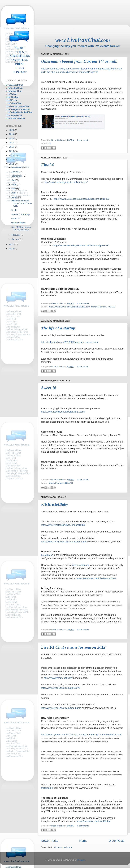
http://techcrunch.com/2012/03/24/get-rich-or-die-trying (70, 342)
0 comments (83, 140)
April (14, 193)
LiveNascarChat (13, 91)
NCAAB (111, 307)
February (16, 235)
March (15, 197)
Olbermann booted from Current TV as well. (79, 61)
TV (50, 144)
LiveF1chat (11, 94)
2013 (12, 160)
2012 (12, 164)
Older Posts (116, 841)
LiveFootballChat (14, 88)
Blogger (81, 860)
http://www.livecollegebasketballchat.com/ (66, 182)
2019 (12, 134)
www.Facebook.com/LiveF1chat (94, 821)
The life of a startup (58, 328)
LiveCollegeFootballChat (18, 109)
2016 (12, 147)
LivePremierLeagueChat (18, 106)
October (16, 172)
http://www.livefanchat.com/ (58, 678)
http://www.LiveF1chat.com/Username (61, 708)
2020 (12, 130)
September (17, 176)
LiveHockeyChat (14, 115)
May (14, 189)
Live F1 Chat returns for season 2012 (73, 647)
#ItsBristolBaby (55, 504)
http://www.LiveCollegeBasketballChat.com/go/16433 (82, 199)
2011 (12, 244)
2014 (12, 155)
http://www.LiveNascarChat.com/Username (64, 542)
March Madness (99, 307)
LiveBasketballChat (15, 118)
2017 (12, 143)
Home (83, 841)
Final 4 (47, 165)
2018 (12, 138)
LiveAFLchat (12, 100)
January (16, 239)
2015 (12, 151)
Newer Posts (50, 841)
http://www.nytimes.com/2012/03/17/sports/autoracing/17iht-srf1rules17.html (81, 735)
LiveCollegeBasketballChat (19, 112)
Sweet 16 (49, 388)
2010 (12, 249)
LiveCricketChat (14, 103)
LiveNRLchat (12, 97)
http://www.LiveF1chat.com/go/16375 (61, 688)
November (17, 167)
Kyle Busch (47, 555)
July (14, 180)
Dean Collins (58, 140)
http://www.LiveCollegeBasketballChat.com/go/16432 (82, 246)
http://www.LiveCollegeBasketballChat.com (69, 307)
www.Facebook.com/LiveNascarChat (96, 578)
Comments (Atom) (63, 847)
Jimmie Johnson (81, 565)
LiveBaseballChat (14, 85)
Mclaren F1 (47, 788)
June (14, 184)
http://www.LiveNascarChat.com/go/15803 (63, 525)
